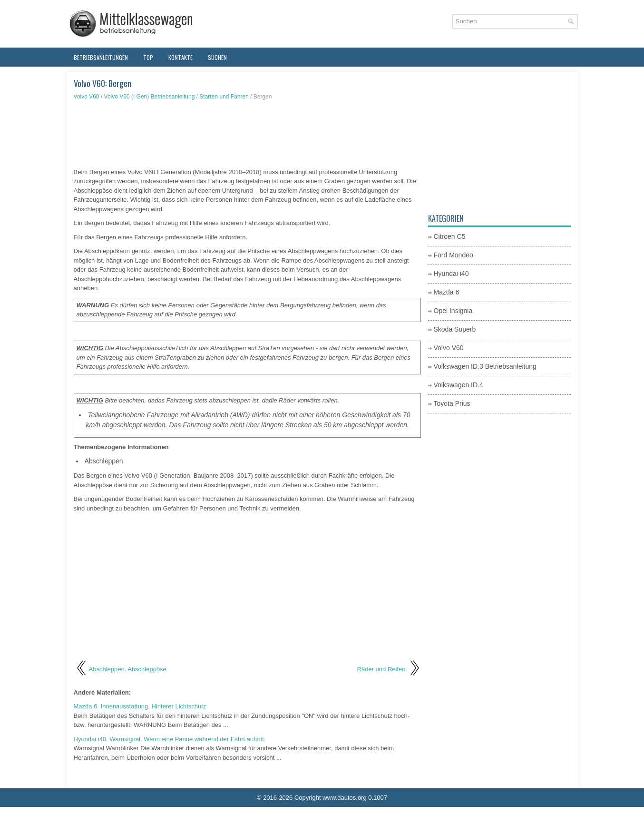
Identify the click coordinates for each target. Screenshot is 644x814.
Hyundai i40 (451, 274)
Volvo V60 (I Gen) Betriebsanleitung (150, 97)
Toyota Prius (452, 403)
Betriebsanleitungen (101, 57)
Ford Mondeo (454, 255)
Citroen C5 (450, 236)
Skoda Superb (455, 329)
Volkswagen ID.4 (459, 385)
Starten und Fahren (224, 97)
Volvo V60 (87, 97)
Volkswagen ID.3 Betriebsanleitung (485, 366)
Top (148, 57)
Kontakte (181, 57)
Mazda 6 (447, 292)
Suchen (217, 57)
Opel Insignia (453, 311)
